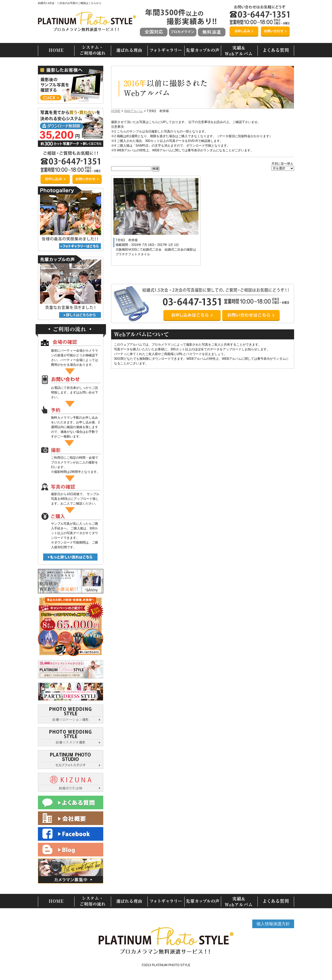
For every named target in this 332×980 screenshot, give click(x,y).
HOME (116, 111)
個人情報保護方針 (273, 924)
